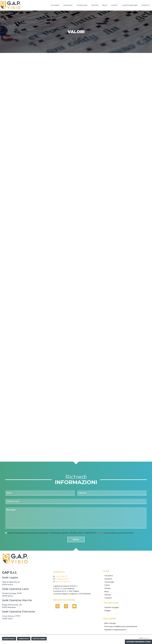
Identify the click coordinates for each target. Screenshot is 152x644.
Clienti (114, 5)
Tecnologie (82, 5)
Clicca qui (101, 534)
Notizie (95, 5)
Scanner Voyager (112, 608)
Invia (76, 540)
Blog (105, 5)
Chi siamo (55, 5)
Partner (108, 595)
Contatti (146, 5)
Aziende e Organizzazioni (115, 630)
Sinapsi (107, 611)
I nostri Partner (130, 5)
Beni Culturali (110, 624)
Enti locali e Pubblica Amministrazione (121, 627)
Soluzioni (68, 5)
